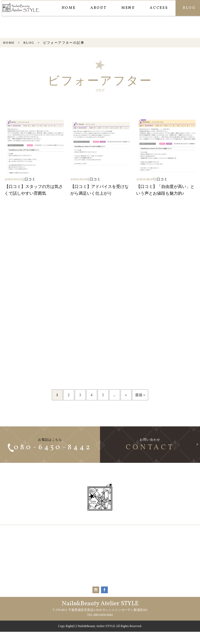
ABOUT (98, 8)
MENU (128, 8)
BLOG (29, 68)
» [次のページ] (126, 420)
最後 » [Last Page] (140, 420)
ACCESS (159, 8)
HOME (68, 8)
